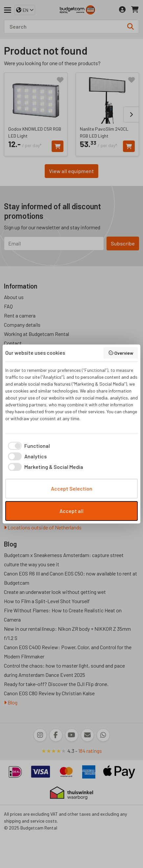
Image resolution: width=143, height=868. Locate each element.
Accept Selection (72, 488)
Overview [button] (121, 353)
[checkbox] (28, 446)
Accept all (71, 511)
